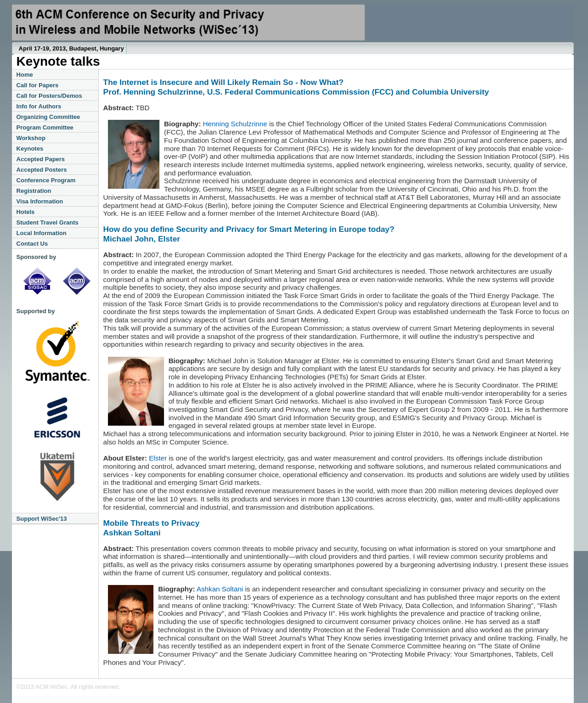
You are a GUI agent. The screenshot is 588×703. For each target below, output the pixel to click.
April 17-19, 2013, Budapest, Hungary (71, 48)
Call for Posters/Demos (49, 96)
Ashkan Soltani (220, 589)
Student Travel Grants (48, 222)
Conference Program (46, 180)
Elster (158, 458)
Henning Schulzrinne (235, 124)
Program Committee (45, 127)
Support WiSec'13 (42, 519)
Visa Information (40, 201)
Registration (34, 191)
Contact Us (32, 244)
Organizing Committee (48, 117)
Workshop (31, 138)
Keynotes (30, 149)
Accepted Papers (41, 159)
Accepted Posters (42, 170)
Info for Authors (39, 106)
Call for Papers (38, 85)
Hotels (26, 212)
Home (25, 75)
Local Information (42, 233)
